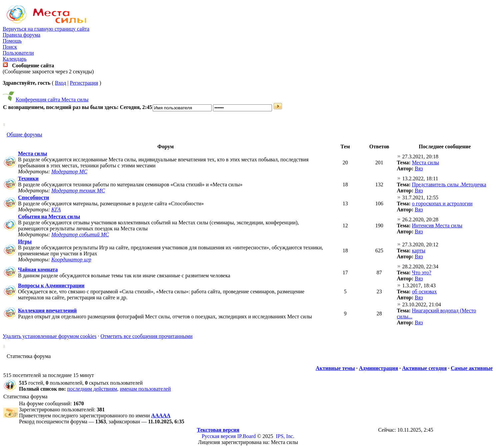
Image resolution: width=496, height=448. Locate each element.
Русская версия (219, 436)
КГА (56, 209)
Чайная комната (38, 269)
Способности (33, 197)
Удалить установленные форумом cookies (49, 336)
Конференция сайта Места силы (52, 99)
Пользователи (18, 53)
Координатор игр (71, 259)
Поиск (10, 47)
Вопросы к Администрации (51, 285)
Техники (28, 178)
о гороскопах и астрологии (442, 203)
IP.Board (247, 436)
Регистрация (84, 83)
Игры (25, 241)
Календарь (15, 59)
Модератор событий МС (80, 234)
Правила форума (21, 35)
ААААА (161, 415)
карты (419, 250)
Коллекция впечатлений (47, 310)
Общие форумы (24, 134)
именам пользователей (145, 389)
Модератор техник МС (78, 190)
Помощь (12, 41)
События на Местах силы (49, 216)
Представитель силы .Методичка (449, 184)
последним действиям (92, 389)
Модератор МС (69, 171)
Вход (61, 83)
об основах (424, 291)
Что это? (422, 272)
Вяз (419, 168)
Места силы (32, 153)
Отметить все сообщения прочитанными (146, 336)
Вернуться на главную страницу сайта (46, 29)
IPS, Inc (284, 436)
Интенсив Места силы (437, 225)
